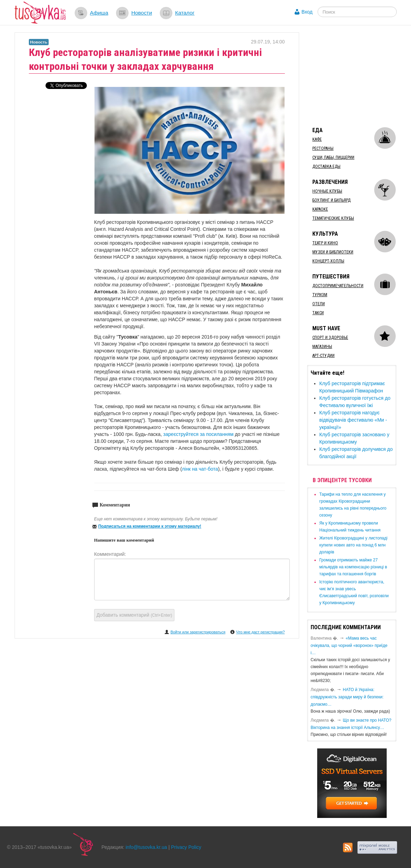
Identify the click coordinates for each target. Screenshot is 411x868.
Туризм (320, 295)
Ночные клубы (327, 191)
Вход (307, 12)
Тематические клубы (333, 218)
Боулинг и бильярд (331, 200)
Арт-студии (323, 356)
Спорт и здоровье (330, 338)
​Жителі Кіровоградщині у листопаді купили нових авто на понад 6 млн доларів (353, 545)
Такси (318, 313)
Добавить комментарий (134, 615)
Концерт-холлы (328, 261)
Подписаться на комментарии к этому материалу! (150, 526)
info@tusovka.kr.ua (146, 847)
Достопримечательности (338, 286)
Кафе (317, 139)
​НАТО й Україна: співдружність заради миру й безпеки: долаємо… (347, 697)
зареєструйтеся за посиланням (199, 434)
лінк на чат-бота (200, 469)
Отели (319, 304)
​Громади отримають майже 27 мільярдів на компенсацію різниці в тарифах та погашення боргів (353, 567)
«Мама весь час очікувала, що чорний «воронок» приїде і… (349, 646)
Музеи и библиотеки (333, 252)
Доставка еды (326, 167)
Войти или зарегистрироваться (198, 632)
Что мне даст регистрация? (261, 632)
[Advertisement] (359, 76)
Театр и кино (325, 243)
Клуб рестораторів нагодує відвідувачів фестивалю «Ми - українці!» (353, 420)
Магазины (322, 347)
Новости (142, 13)
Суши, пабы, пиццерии (333, 157)
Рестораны (323, 148)
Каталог (185, 13)
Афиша (99, 13)
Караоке (320, 209)
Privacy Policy (186, 847)
